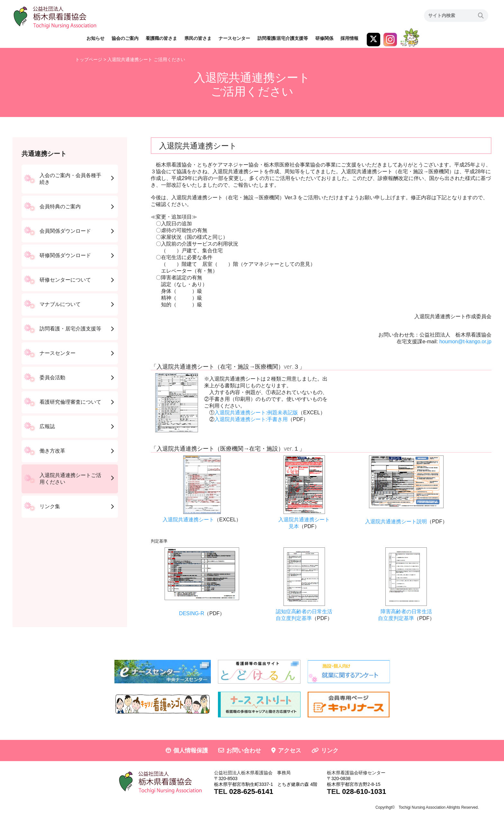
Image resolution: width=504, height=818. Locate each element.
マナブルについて (60, 304)
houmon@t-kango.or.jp (465, 342)
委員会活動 (52, 378)
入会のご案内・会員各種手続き (70, 179)
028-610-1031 (364, 791)
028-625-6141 (251, 791)
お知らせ (95, 38)
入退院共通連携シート (188, 520)
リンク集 (50, 506)
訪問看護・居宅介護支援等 (70, 329)
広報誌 (47, 426)
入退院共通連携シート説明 (396, 521)
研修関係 (324, 38)
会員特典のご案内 (60, 207)
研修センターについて (65, 280)
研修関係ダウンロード (65, 255)
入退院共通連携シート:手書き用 (251, 419)
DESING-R (192, 613)
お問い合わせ (244, 751)
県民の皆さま (198, 38)
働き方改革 (52, 451)
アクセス (290, 751)
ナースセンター (234, 38)
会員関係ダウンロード (65, 231)
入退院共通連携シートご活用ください (70, 479)
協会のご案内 (125, 38)
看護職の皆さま (161, 38)
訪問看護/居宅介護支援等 (283, 38)
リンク (330, 751)
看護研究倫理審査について (70, 402)
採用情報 (349, 38)
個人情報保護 (191, 751)
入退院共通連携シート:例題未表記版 (256, 413)
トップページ (89, 59)
